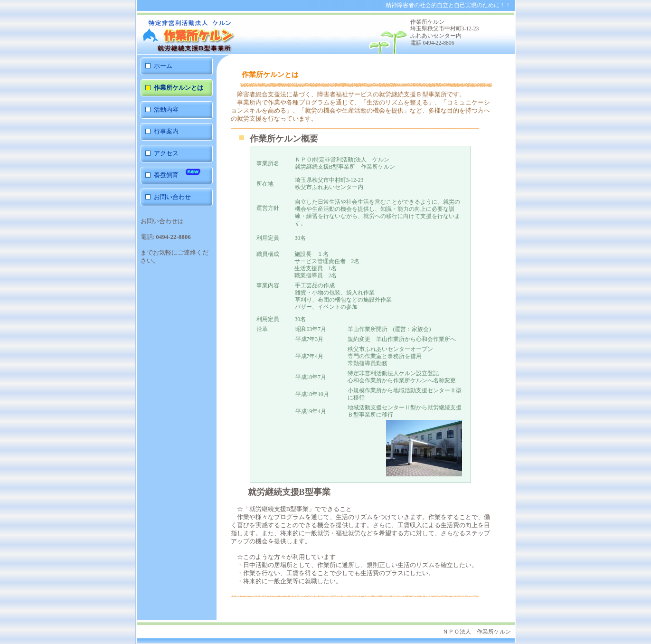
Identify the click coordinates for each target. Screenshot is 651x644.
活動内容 (166, 109)
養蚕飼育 (178, 172)
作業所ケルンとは (179, 88)
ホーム (163, 66)
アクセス (166, 153)
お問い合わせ (172, 197)
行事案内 (166, 131)
